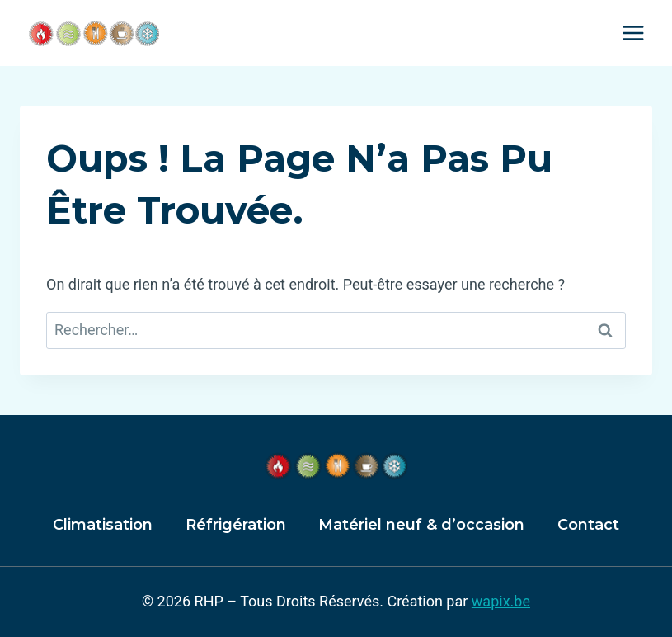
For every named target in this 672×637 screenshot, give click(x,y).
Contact (588, 525)
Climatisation (103, 525)
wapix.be (501, 601)
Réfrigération (236, 525)
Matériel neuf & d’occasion (421, 525)
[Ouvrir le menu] (633, 33)
